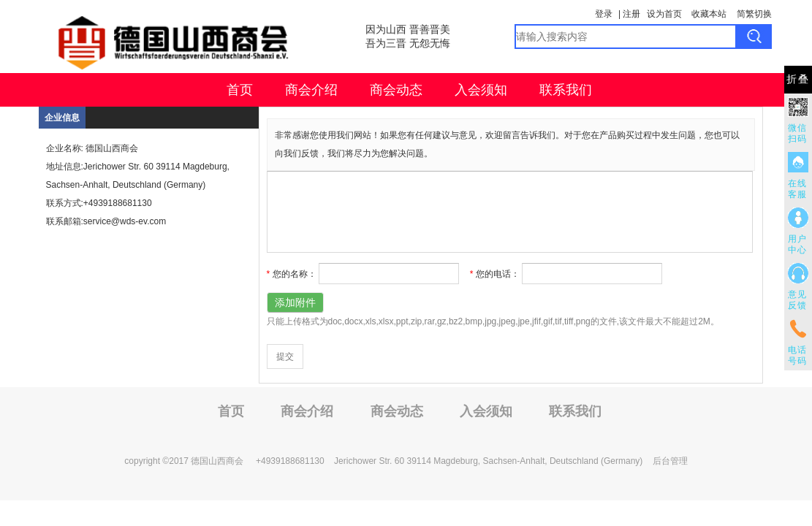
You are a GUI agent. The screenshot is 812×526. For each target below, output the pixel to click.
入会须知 (481, 90)
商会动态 (396, 90)
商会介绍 (311, 90)
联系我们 (566, 90)
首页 (240, 90)
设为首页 (664, 14)
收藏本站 (709, 14)
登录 (604, 14)
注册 (631, 14)
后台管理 (670, 461)
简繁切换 (754, 14)
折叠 (798, 79)
